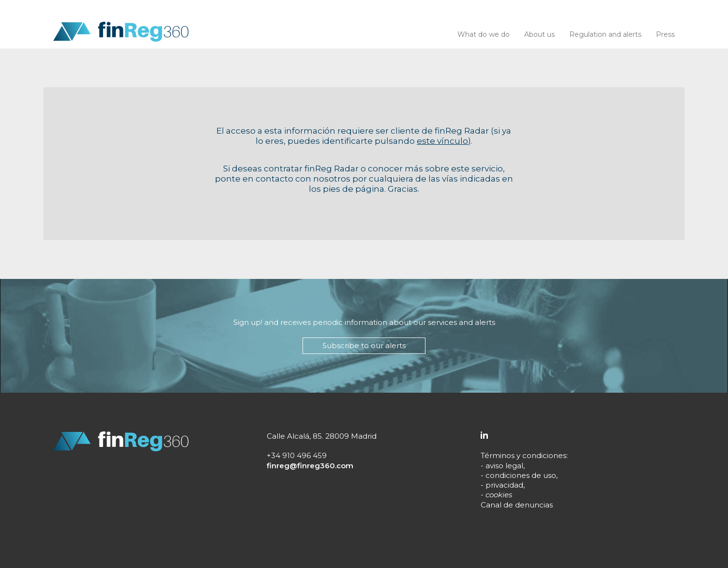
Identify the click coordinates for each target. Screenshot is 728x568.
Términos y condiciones (523, 455)
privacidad (504, 485)
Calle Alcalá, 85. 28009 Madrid (322, 436)
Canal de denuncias (517, 505)
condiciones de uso (521, 475)
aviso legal (504, 466)
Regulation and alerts (605, 34)
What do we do (484, 34)
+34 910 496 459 (297, 455)
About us (539, 34)
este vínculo (442, 141)
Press (665, 34)
